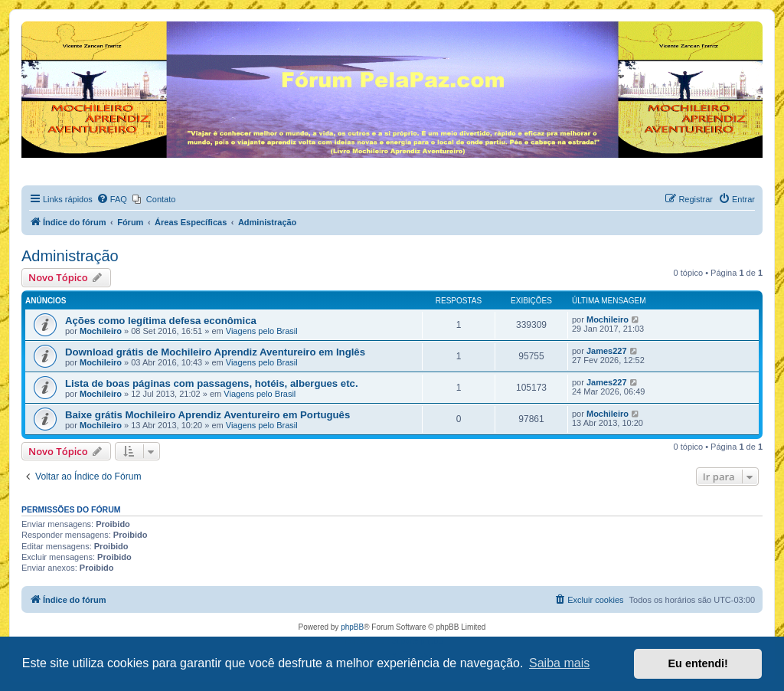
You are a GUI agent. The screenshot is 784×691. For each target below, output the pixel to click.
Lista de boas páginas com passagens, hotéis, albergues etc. (212, 383)
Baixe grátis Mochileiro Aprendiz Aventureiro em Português (207, 415)
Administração (70, 256)
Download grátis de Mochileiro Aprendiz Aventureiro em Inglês (215, 352)
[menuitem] (112, 199)
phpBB (352, 627)
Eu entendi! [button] (698, 663)
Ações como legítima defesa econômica (161, 321)
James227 (607, 351)
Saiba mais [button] (559, 663)
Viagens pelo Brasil (262, 331)
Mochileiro (101, 331)
